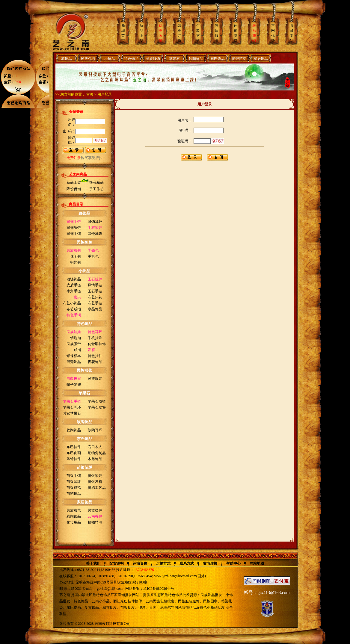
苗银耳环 (74, 482)
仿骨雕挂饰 (97, 344)
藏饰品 (67, 59)
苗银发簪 (95, 482)
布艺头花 (95, 297)
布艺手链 (95, 303)
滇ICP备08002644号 (159, 589)
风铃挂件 (74, 459)
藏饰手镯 (74, 234)
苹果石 (174, 59)
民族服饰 (153, 59)
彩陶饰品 (74, 516)
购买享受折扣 (85, 158)
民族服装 (95, 379)
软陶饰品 (196, 59)
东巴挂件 (74, 447)
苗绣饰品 (74, 494)
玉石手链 (95, 291)
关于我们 (93, 563)
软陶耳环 (95, 430)
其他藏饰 (95, 234)
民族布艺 (74, 510)
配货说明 (117, 563)
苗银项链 (95, 476)
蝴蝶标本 (74, 356)
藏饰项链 (74, 228)
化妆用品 (74, 522)
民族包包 (88, 59)
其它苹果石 (72, 413)
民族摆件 (95, 510)
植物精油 (95, 522)
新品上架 (74, 182)
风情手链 (95, 285)
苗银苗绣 (239, 59)
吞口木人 (95, 447)
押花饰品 (95, 362)
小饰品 (110, 59)
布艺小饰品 (72, 303)
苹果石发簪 (97, 407)
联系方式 (187, 563)
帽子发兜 (74, 385)
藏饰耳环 (95, 222)
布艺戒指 (74, 309)
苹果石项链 (97, 401)
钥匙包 (76, 262)
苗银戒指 (74, 488)
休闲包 (76, 256)
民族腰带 (74, 344)
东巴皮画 (74, 453)
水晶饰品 (95, 309)
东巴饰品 (218, 59)
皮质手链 (74, 285)
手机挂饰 (95, 338)
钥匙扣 (76, 338)
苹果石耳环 (72, 407)
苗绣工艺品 (97, 488)
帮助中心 (233, 563)
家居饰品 (261, 59)
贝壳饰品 (74, 362)
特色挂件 (95, 356)
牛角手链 (74, 291)
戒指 (77, 350)
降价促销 (74, 189)
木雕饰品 (95, 459)
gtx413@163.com (110, 589)
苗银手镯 (74, 476)
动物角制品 (97, 453)
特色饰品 (131, 59)
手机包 (93, 256)
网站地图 (257, 563)
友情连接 (210, 563)
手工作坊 (96, 189)
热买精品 (96, 182)
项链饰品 (74, 279)
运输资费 (140, 563)
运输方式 (163, 563)
